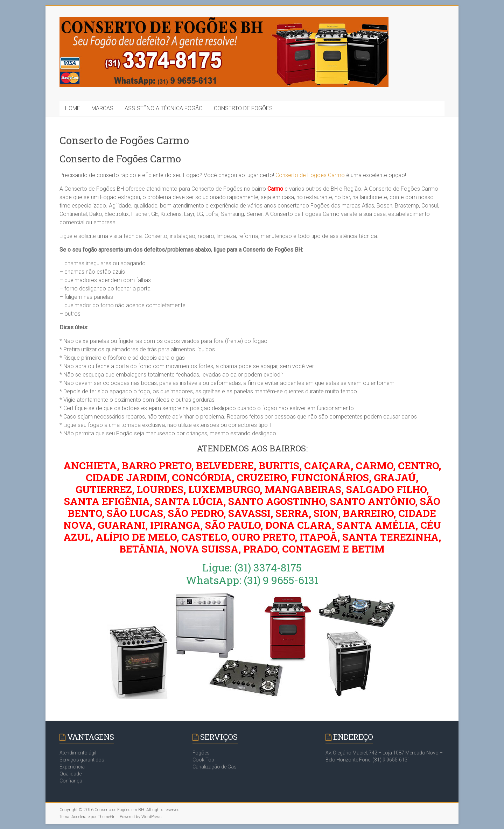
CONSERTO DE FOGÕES (243, 108)
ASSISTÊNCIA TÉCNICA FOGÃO (164, 108)
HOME (73, 108)
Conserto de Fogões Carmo (310, 175)
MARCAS (102, 108)
